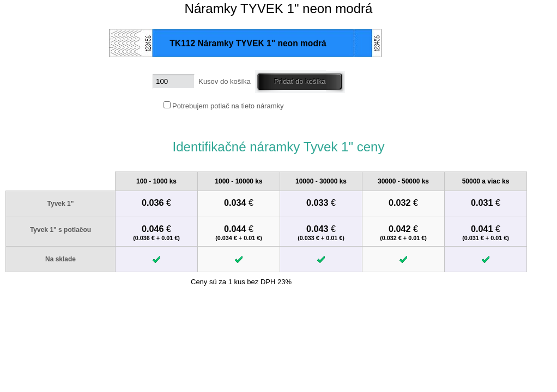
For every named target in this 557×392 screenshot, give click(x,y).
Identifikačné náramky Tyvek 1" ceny (278, 147)
